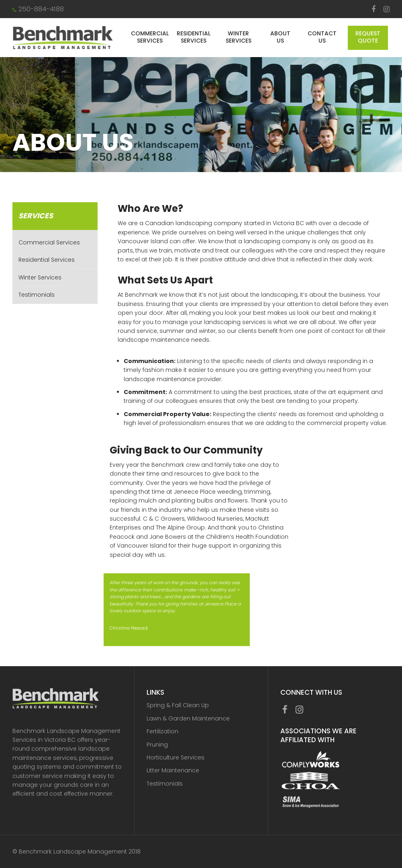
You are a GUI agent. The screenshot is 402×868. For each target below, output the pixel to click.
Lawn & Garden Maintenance (188, 718)
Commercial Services (150, 37)
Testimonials (37, 295)
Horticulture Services (175, 757)
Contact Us (322, 37)
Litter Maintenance (173, 770)
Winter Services (239, 37)
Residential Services (194, 37)
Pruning (157, 745)
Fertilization (162, 731)
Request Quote (368, 37)
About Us (280, 37)
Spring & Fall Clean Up (178, 705)
